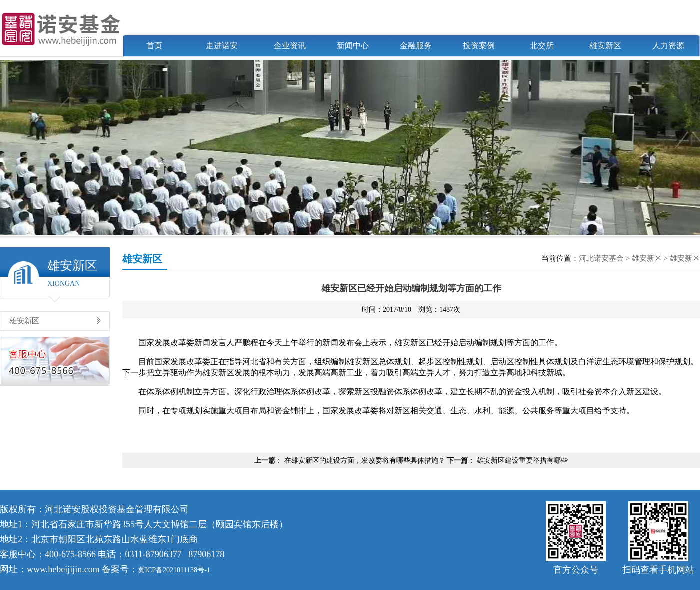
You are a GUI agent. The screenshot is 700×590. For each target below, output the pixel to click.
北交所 (542, 46)
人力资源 (668, 46)
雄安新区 (605, 46)
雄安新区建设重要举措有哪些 (522, 461)
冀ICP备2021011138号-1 (174, 570)
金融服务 (416, 46)
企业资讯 (290, 46)
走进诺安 (222, 46)
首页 (154, 46)
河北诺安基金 (601, 258)
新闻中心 (353, 46)
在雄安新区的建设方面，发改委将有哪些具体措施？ (365, 461)
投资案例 (479, 46)
